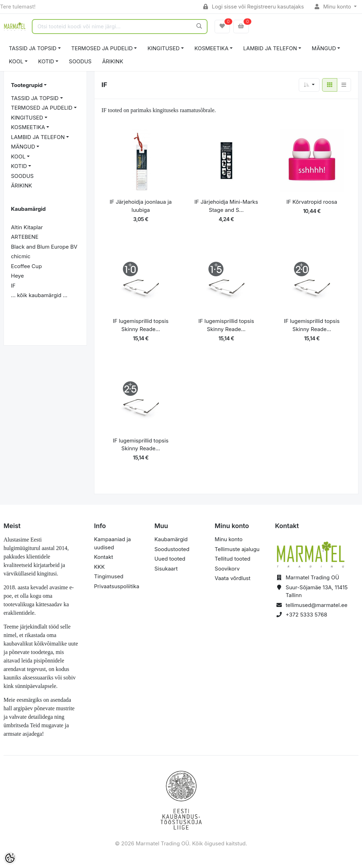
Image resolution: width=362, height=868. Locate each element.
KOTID (46, 61)
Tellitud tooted (232, 559)
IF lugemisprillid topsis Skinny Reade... (141, 325)
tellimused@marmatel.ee (317, 605)
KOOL (16, 61)
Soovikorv (227, 569)
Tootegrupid (27, 85)
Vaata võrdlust (232, 578)
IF (13, 286)
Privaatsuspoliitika (117, 586)
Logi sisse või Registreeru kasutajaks (254, 7)
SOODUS (80, 61)
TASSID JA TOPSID (33, 48)
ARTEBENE (25, 237)
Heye (17, 276)
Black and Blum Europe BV (44, 247)
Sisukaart (166, 569)
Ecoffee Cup (26, 266)
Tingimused (109, 576)
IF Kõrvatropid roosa (312, 202)
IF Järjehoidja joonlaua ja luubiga (141, 206)
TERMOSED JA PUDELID (102, 48)
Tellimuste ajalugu (237, 549)
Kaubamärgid (171, 539)
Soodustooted (172, 549)
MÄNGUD (324, 48)
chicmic (21, 256)
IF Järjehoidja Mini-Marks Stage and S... (226, 206)
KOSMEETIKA (211, 48)
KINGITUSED (164, 48)
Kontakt (104, 557)
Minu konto (334, 7)
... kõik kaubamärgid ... (39, 295)
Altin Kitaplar (27, 227)
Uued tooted (170, 559)
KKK (99, 567)
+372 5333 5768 (306, 615)
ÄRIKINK (113, 61)
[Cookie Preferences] (10, 858)
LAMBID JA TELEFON (270, 48)
